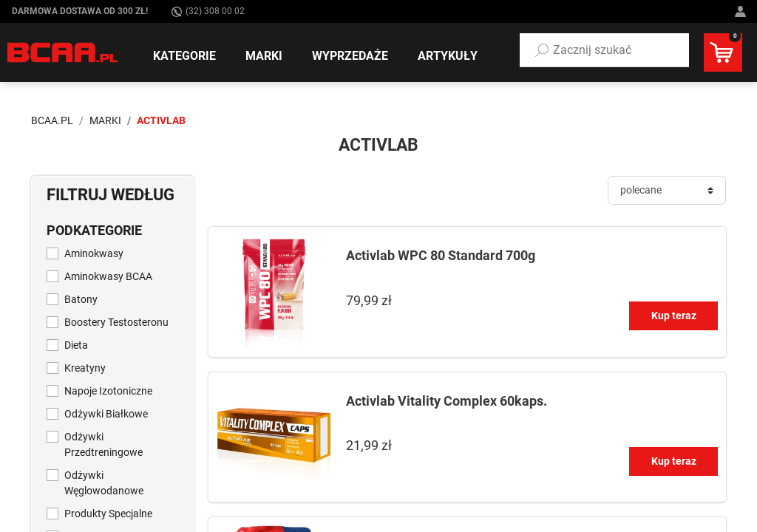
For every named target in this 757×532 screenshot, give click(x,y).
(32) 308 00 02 (208, 11)
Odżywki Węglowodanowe (104, 483)
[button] (604, 50)
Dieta (76, 345)
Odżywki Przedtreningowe (103, 444)
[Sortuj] (667, 190)
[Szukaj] (542, 50)
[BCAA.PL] (63, 52)
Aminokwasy (94, 253)
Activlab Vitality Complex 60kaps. (447, 401)
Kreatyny (85, 368)
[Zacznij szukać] (604, 50)
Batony (81, 299)
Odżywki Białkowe (106, 414)
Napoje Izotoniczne (108, 391)
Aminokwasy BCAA (108, 276)
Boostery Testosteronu (116, 322)
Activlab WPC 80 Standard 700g (441, 255)
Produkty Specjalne (108, 514)
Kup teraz (674, 316)
